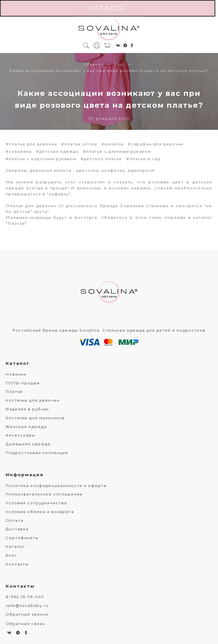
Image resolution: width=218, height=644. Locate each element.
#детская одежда (57, 151)
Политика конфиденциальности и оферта (56, 486)
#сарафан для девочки (156, 144)
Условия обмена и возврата (40, 512)
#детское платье (101, 159)
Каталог (108, 8)
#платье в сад (143, 159)
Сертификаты (22, 538)
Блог (119, 64)
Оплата (15, 520)
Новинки (16, 374)
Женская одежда (26, 427)
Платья (14, 391)
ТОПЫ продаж (23, 383)
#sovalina (112, 144)
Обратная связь (25, 624)
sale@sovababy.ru (27, 605)
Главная (94, 64)
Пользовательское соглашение (44, 494)
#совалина (19, 151)
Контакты (17, 564)
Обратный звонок (27, 614)
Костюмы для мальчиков (35, 418)
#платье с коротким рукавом (41, 159)
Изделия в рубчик (27, 409)
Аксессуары (20, 435)
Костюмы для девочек (33, 400)
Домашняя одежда (28, 444)
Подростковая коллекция (37, 453)
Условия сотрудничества (36, 503)
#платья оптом (79, 144)
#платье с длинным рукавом (117, 151)
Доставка (17, 529)
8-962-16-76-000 (25, 597)
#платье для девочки (31, 144)
